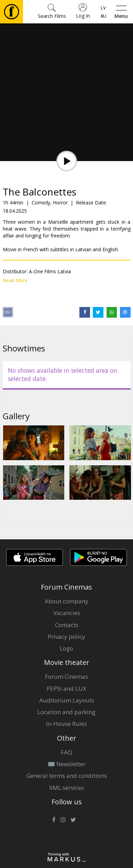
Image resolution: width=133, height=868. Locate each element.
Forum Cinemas (66, 676)
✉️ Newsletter (67, 764)
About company (66, 601)
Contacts (67, 625)
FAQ (66, 752)
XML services (66, 788)
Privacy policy (66, 637)
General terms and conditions (67, 776)
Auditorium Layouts (67, 700)
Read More (15, 280)
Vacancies (67, 613)
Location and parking (66, 712)
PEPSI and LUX (66, 689)
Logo (66, 648)
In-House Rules (66, 724)
